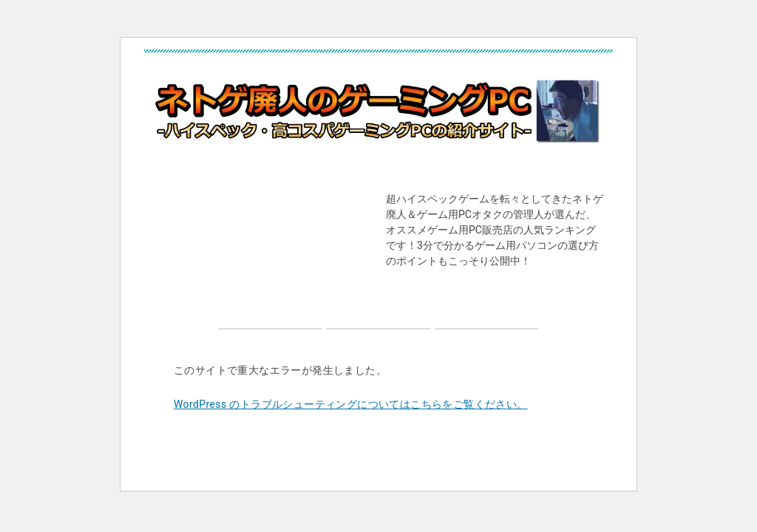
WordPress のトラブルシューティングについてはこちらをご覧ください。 (351, 404)
